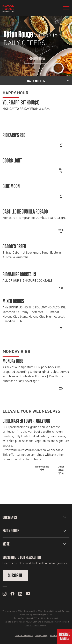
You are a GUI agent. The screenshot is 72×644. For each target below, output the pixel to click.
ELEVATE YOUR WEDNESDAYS (31, 411)
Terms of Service (33, 625)
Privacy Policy (59, 622)
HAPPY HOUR (15, 93)
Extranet (53, 636)
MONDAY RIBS (16, 351)
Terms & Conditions (24, 636)
